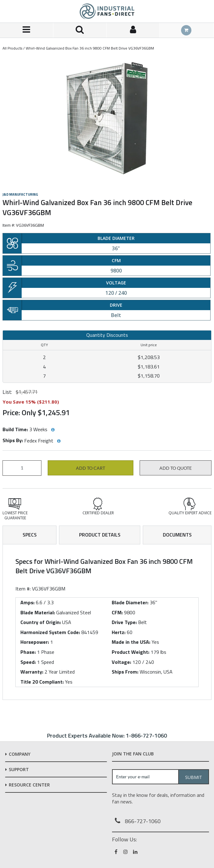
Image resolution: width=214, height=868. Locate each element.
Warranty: (32, 672)
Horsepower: (35, 642)
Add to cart (91, 468)
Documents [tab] (177, 535)
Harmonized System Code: (50, 632)
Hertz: (119, 632)
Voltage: (121, 662)
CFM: (117, 612)
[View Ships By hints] (59, 441)
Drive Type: (124, 622)
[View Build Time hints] (53, 430)
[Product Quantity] (22, 468)
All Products (12, 48)
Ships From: (125, 672)
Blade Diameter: (130, 602)
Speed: (28, 662)
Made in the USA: (131, 642)
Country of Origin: (41, 622)
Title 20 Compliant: (42, 682)
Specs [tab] (30, 535)
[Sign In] (133, 30)
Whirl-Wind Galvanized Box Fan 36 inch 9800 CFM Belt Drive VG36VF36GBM (90, 48)
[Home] (107, 11)
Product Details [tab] (100, 535)
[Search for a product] (80, 30)
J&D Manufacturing (20, 194)
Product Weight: (131, 652)
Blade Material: (38, 612)
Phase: (28, 652)
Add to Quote (176, 468)
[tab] (107, 622)
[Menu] (27, 30)
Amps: (27, 602)
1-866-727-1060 (146, 736)
